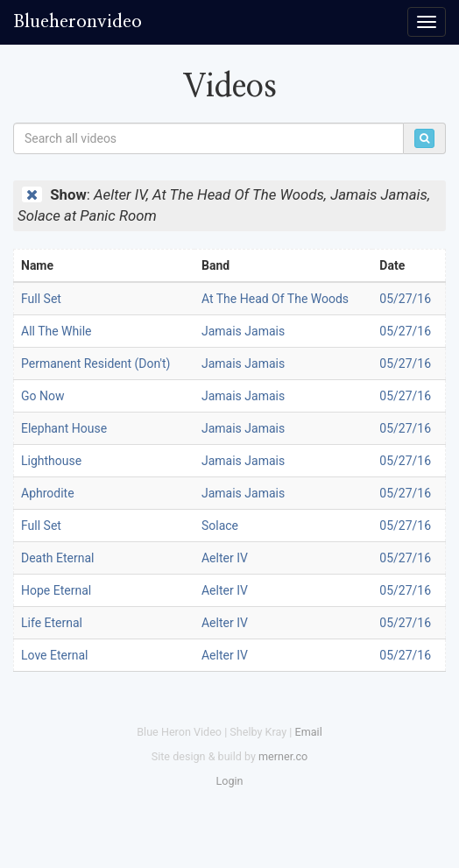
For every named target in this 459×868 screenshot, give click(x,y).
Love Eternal (54, 655)
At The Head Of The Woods (275, 299)
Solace (220, 526)
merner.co (283, 756)
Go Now (43, 396)
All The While (56, 331)
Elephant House (64, 428)
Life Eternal (52, 623)
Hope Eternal (56, 590)
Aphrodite (48, 493)
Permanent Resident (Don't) (95, 363)
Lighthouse (51, 461)
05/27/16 (405, 299)
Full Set (41, 299)
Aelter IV (225, 558)
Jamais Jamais (243, 331)
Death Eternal (57, 558)
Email (309, 732)
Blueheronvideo (78, 21)
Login (229, 781)
